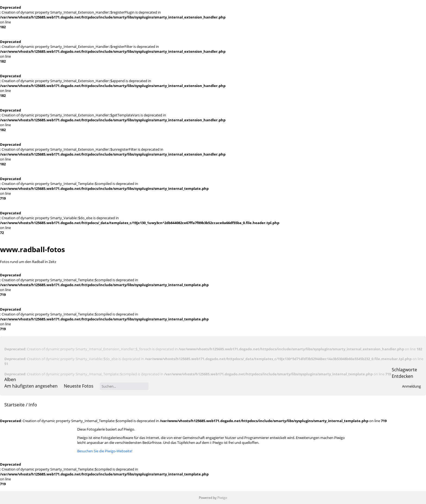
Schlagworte (404, 370)
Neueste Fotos (79, 386)
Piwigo (222, 498)
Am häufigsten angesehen (31, 386)
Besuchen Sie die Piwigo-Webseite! (105, 451)
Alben (10, 379)
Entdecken (402, 376)
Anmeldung (411, 386)
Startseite (15, 405)
